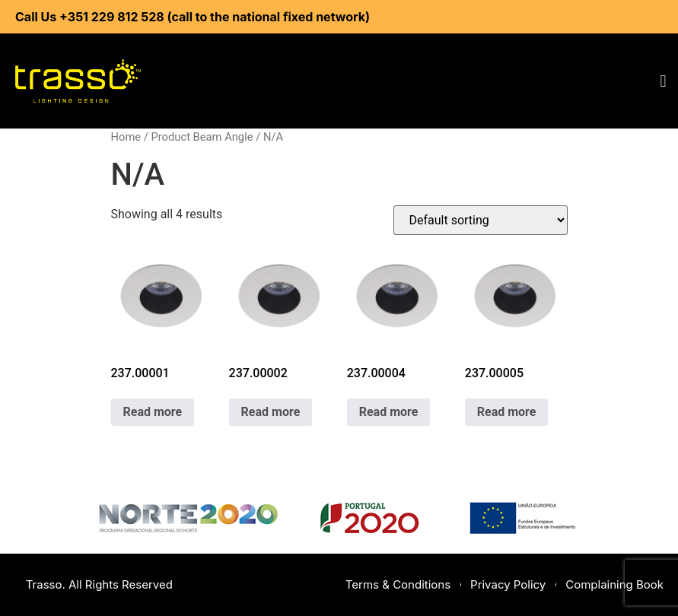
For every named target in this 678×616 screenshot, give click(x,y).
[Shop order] (481, 220)
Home (126, 137)
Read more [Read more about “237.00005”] (507, 412)
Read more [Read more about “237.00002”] (271, 412)
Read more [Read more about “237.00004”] (389, 412)
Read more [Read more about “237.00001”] (153, 412)
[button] (663, 81)
